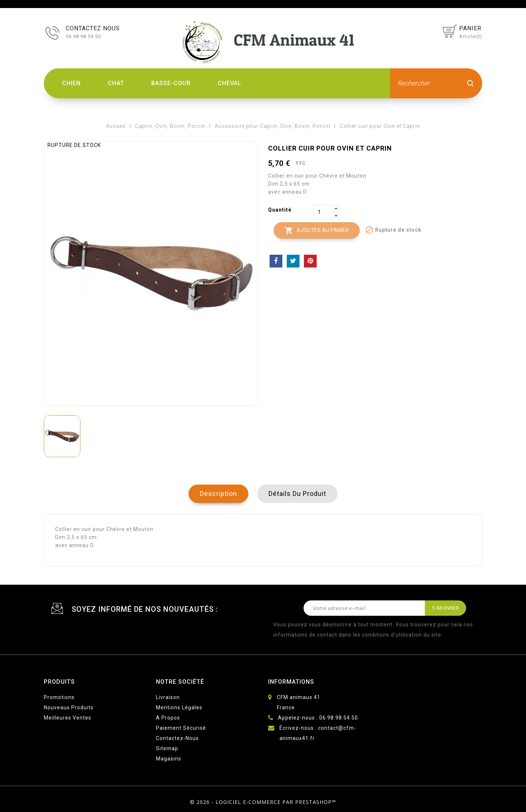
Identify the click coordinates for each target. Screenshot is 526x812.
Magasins (169, 759)
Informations (291, 682)
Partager (276, 261)
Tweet (293, 261)
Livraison (168, 697)
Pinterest (310, 261)
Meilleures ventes (68, 718)
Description (218, 494)
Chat (116, 83)
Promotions (59, 697)
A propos (168, 718)
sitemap (167, 748)
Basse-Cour (171, 83)
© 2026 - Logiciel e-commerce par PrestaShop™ (263, 802)
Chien (71, 83)
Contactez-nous (177, 738)
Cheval (230, 83)
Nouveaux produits (69, 707)
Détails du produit (297, 494)
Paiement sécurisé (181, 728)
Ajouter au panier (317, 231)
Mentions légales (179, 707)
